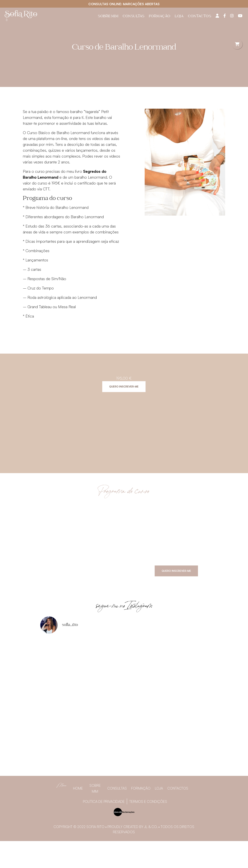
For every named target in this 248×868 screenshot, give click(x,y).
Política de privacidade (104, 801)
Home (78, 788)
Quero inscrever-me (124, 387)
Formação (160, 17)
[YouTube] (240, 16)
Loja (179, 17)
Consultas (134, 17)
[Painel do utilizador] (217, 16)
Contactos (200, 17)
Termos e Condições (148, 801)
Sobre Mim (108, 17)
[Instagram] (232, 16)
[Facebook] (225, 16)
